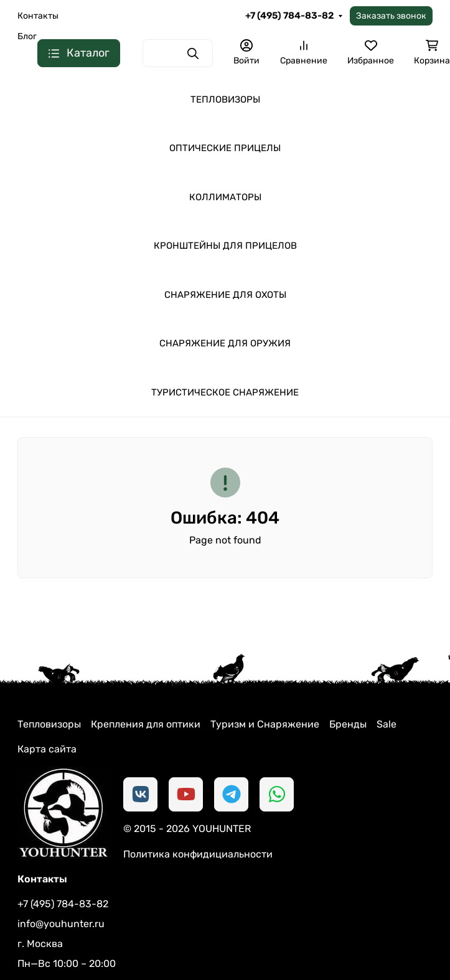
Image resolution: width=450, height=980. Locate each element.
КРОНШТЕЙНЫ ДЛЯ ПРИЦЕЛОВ (225, 246)
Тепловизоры (49, 724)
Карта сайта (47, 749)
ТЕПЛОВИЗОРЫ (225, 99)
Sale (387, 724)
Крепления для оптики (146, 724)
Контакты (38, 16)
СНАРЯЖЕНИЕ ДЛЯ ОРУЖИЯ (225, 343)
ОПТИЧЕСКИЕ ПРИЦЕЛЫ (225, 148)
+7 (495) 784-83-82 (289, 16)
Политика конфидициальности (198, 854)
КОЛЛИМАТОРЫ (225, 197)
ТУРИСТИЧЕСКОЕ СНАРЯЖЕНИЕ (225, 392)
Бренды (348, 724)
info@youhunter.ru (61, 924)
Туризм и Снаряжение (265, 724)
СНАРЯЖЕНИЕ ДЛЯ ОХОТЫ (225, 295)
